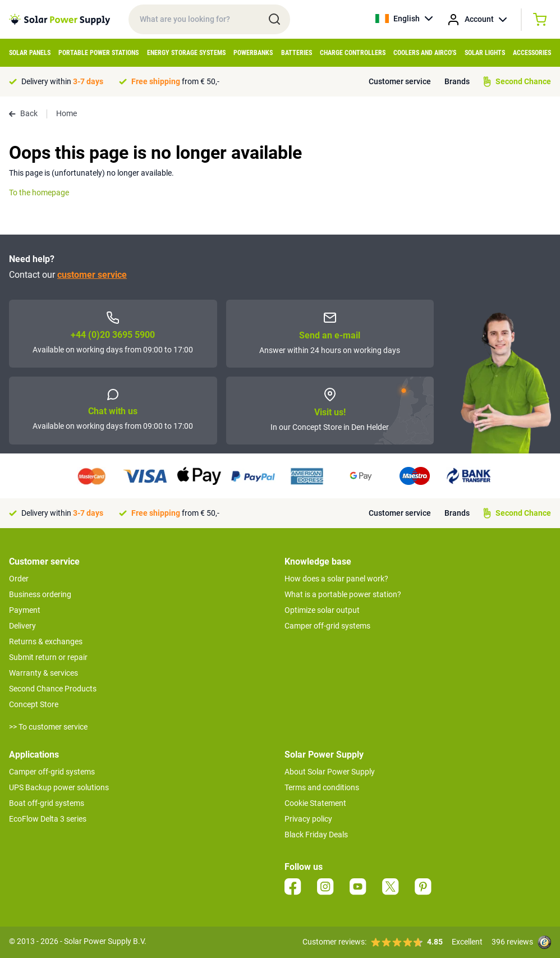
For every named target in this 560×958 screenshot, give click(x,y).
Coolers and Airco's (425, 53)
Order (19, 579)
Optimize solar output (322, 610)
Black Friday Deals (316, 835)
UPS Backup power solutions (59, 787)
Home (66, 113)
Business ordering (40, 594)
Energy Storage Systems (186, 53)
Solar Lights (485, 53)
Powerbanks (253, 53)
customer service (92, 275)
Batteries (297, 53)
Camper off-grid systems (327, 626)
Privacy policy (308, 819)
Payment (25, 610)
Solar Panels (30, 53)
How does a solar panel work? (336, 579)
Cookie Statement (315, 803)
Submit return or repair (48, 657)
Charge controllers (353, 53)
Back (23, 113)
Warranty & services (43, 673)
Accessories (532, 53)
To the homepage (39, 192)
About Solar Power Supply (330, 772)
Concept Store (34, 704)
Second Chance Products (53, 689)
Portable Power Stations (98, 53)
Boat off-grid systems (47, 803)
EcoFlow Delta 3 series (48, 819)
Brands (457, 81)
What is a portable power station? (343, 594)
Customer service (400, 81)
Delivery (22, 626)
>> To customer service (48, 727)
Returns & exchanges (46, 641)
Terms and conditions (322, 787)
